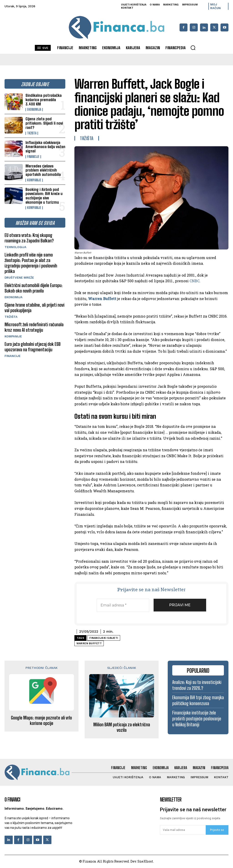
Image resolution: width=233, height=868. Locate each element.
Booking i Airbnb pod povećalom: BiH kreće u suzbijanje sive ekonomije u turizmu (44, 196)
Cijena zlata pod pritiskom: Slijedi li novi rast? (44, 123)
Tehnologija (15, 247)
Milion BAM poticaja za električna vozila (122, 727)
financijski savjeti (104, 638)
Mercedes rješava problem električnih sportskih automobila (43, 170)
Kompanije (34, 180)
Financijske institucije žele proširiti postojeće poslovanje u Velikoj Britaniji (197, 719)
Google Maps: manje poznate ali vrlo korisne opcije (41, 720)
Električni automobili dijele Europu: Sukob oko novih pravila (34, 288)
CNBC (195, 281)
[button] (193, 48)
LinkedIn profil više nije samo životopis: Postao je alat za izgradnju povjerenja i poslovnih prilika (31, 263)
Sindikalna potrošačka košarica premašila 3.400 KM (44, 100)
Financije (33, 157)
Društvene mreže (19, 278)
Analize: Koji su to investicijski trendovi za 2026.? (197, 685)
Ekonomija (34, 110)
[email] (183, 830)
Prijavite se (217, 830)
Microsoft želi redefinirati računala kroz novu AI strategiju (34, 327)
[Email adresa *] (123, 605)
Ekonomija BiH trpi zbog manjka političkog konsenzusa (198, 700)
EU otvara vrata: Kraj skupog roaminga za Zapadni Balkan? (29, 238)
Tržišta (32, 133)
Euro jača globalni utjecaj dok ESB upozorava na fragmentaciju (33, 347)
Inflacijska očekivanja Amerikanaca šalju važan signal (45, 147)
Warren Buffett (102, 299)
